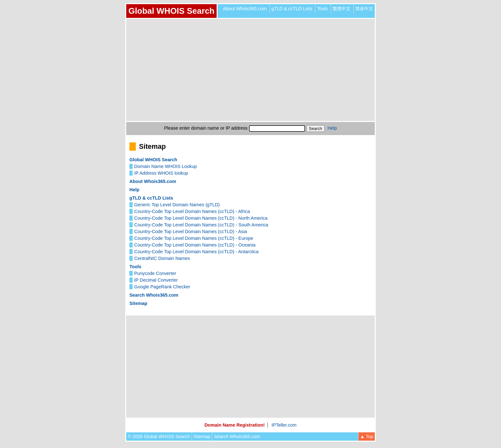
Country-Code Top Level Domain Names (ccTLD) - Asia (191, 232)
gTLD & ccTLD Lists (292, 9)
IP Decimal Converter (156, 280)
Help (332, 128)
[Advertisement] (250, 70)
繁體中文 (342, 9)
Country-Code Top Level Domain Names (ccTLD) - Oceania (195, 245)
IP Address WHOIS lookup (161, 173)
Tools (322, 9)
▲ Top (367, 437)
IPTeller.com (284, 425)
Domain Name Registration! (235, 425)
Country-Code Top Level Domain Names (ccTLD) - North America (201, 218)
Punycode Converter (155, 273)
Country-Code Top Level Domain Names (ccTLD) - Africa (192, 211)
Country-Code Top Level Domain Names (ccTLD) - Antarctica (196, 252)
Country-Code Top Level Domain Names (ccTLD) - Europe (194, 238)
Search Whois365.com (154, 295)
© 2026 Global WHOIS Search (159, 437)
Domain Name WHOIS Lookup (166, 166)
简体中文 (364, 9)
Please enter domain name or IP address (206, 128)
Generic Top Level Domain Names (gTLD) (177, 205)
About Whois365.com (245, 9)
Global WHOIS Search (171, 11)
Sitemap (138, 303)
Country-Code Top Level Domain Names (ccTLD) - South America (201, 225)
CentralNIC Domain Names (162, 258)
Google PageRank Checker (162, 287)
